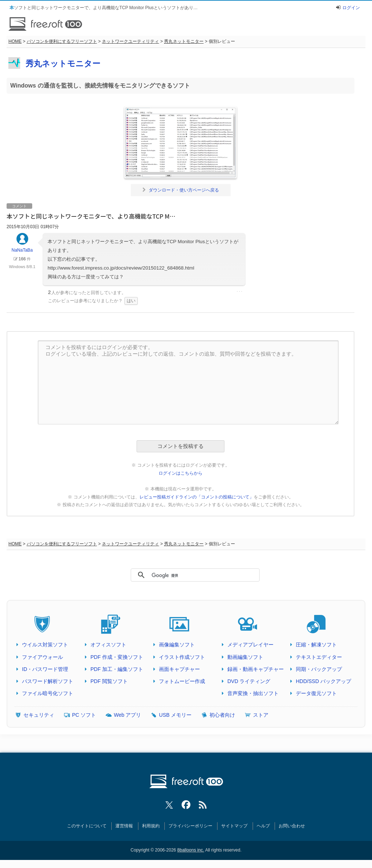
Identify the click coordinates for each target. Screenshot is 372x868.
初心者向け (222, 715)
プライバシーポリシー (190, 826)
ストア (261, 715)
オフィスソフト (108, 645)
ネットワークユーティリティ (130, 41)
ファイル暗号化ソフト (48, 693)
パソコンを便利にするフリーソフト (62, 41)
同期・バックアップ (319, 669)
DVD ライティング (249, 681)
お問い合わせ (292, 826)
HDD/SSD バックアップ (323, 681)
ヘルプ (263, 826)
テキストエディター (319, 657)
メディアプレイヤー (250, 645)
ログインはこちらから (181, 473)
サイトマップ (234, 826)
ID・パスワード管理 (45, 669)
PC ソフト (84, 715)
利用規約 (151, 826)
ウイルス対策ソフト (45, 645)
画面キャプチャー (179, 669)
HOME (15, 41)
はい (131, 301)
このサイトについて (87, 826)
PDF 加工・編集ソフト (117, 669)
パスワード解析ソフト (48, 681)
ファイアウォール (42, 657)
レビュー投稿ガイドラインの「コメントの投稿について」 (197, 497)
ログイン (351, 8)
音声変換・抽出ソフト (253, 693)
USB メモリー (175, 715)
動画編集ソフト (245, 657)
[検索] (192, 575)
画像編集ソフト (177, 645)
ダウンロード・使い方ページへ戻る (181, 190)
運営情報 (124, 826)
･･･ (239, 292)
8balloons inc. (191, 850)
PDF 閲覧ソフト (109, 681)
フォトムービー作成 (182, 681)
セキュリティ (39, 715)
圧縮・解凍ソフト (316, 645)
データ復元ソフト (316, 693)
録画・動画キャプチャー (256, 669)
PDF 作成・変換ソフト (117, 657)
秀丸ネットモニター (184, 41)
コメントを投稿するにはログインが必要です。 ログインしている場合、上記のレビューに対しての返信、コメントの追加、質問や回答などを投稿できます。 (188, 382)
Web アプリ (127, 715)
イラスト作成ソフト (182, 657)
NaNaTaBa (22, 246)
